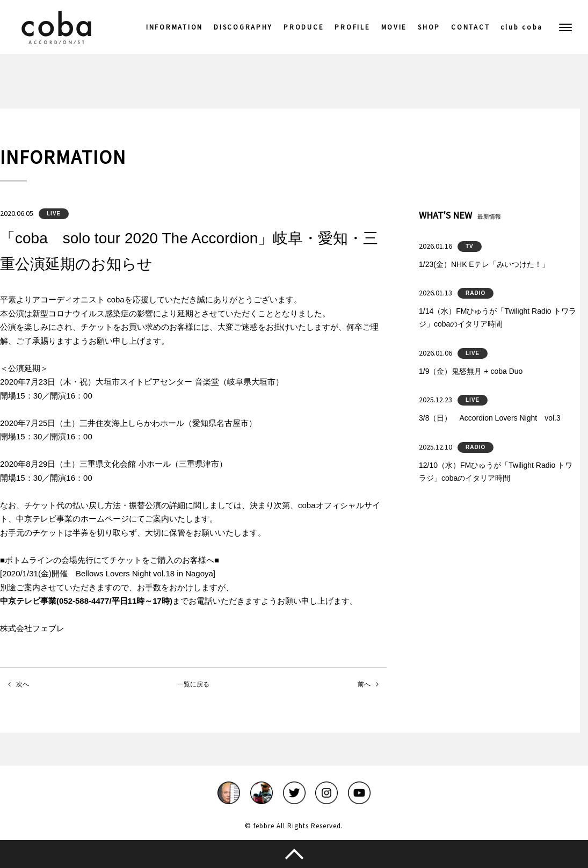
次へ (23, 684)
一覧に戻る (193, 684)
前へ (364, 684)
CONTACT (470, 27)
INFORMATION (175, 27)
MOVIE (394, 27)
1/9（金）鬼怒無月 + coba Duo (471, 371)
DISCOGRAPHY (243, 27)
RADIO (476, 293)
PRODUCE (304, 27)
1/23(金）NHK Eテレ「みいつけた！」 (484, 264)
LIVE (54, 214)
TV (470, 246)
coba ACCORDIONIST (56, 27)
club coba (522, 27)
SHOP (429, 27)
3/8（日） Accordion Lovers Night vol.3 (490, 418)
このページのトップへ (294, 854)
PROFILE (352, 27)
